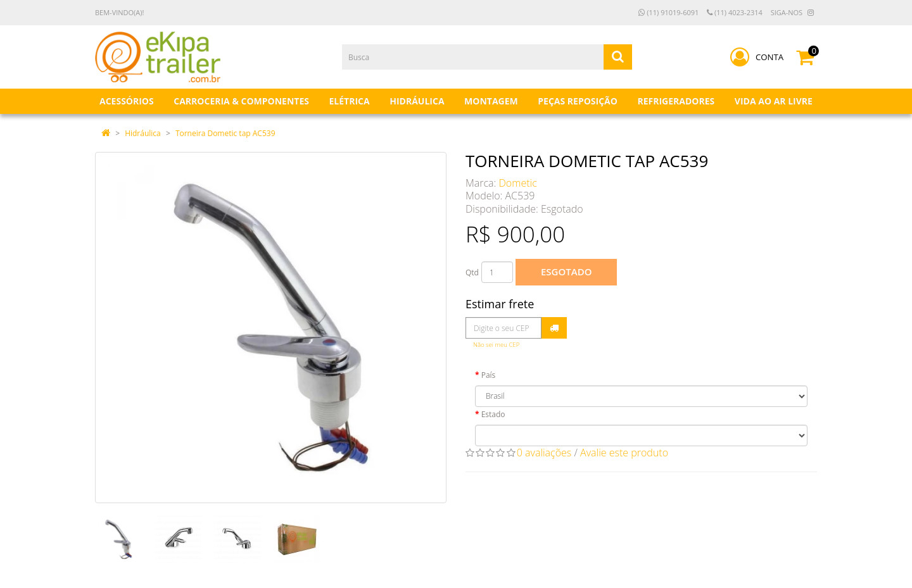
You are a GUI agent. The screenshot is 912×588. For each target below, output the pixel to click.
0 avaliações (544, 453)
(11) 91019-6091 (668, 12)
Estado (493, 414)
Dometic (518, 183)
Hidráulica (143, 133)
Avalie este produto (624, 453)
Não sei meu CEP (496, 345)
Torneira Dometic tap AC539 (225, 133)
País (489, 375)
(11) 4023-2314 (735, 12)
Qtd (472, 272)
